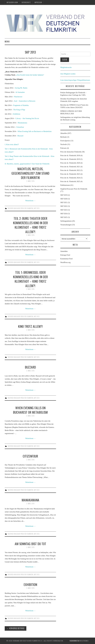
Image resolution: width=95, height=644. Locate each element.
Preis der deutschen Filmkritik (71, 152)
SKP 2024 (64, 214)
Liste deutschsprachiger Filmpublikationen (75, 80)
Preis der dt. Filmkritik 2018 (70, 156)
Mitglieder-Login (12, 2)
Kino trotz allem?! (30, 326)
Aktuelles (64, 133)
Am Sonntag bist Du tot (30, 544)
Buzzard (20, 136)
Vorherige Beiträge (16, 628)
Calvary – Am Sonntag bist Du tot (27, 118)
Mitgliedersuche (66, 67)
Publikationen (65, 185)
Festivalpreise (65, 141)
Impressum (38, 2)
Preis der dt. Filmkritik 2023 (70, 174)
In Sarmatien (20, 92)
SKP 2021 (64, 202)
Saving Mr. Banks (21, 88)
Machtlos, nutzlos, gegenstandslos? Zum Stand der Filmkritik (30, 173)
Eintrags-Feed (65, 255)
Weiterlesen (30, 201)
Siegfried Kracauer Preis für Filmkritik (20, 208)
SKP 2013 (37, 208)
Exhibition (17, 114)
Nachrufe (64, 144)
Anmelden (64, 251)
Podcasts (63, 148)
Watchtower (18, 97)
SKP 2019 (64, 195)
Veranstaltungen (66, 225)
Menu (7, 41)
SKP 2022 (64, 206)
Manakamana (22, 123)
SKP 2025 (64, 217)
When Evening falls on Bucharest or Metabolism (35, 131)
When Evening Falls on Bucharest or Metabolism (30, 410)
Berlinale (64, 137)
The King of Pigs (19, 110)
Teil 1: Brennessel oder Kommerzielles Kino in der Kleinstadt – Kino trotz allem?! (30, 279)
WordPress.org (65, 262)
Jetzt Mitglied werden (68, 74)
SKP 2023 (64, 210)
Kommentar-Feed (66, 259)
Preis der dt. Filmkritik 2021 (70, 167)
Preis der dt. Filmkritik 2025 (70, 181)
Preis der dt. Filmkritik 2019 (70, 159)
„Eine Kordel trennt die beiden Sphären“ (30, 75)
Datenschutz (26, 2)
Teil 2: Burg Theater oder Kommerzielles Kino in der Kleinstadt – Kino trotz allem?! (30, 225)
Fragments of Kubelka (21, 105)
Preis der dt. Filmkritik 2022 (70, 170)
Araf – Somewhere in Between (25, 101)
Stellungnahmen (66, 221)
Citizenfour (20, 127)
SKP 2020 (64, 199)
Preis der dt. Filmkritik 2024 (70, 178)
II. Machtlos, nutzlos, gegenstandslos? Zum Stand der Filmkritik (27, 164)
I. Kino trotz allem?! (12, 145)
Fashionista (74, 641)
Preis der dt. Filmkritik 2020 (70, 163)
